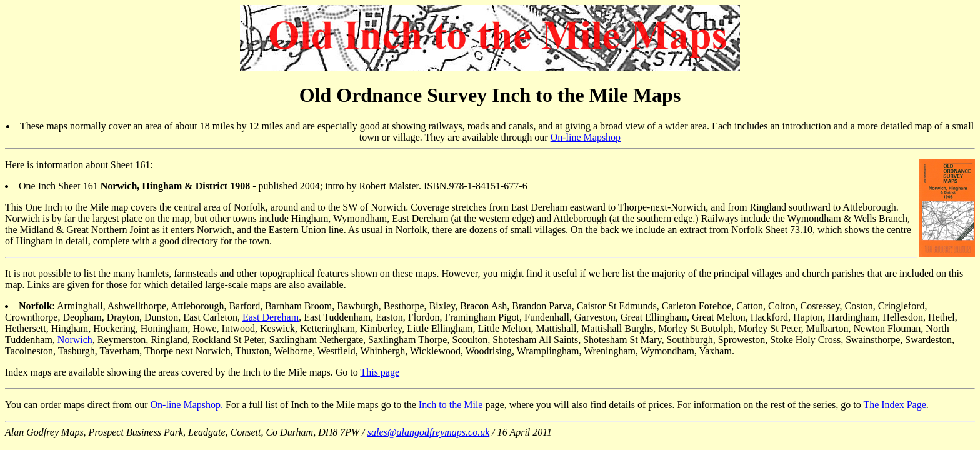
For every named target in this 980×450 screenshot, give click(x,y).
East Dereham (271, 317)
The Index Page (894, 405)
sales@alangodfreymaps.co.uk (428, 432)
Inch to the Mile (451, 405)
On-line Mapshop (586, 137)
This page (380, 372)
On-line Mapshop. (187, 405)
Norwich (75, 340)
